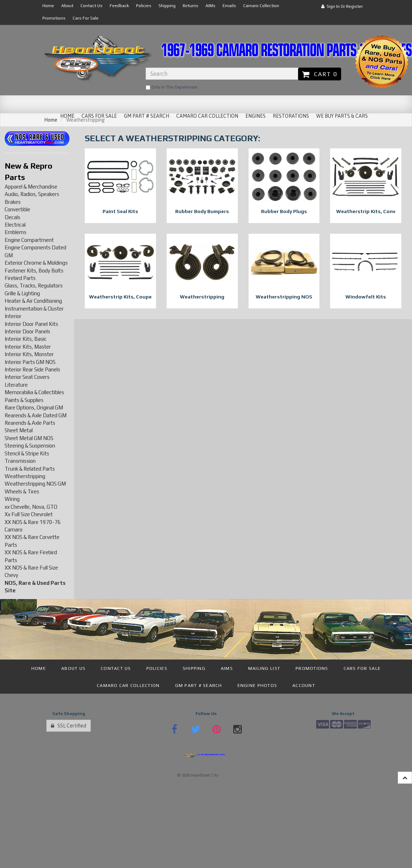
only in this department (172, 88)
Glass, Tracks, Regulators (34, 285)
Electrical (15, 225)
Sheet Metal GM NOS (29, 438)
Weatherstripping (25, 476)
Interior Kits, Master (28, 347)
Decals (12, 217)
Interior (13, 316)
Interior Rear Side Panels (32, 369)
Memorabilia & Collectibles (34, 392)
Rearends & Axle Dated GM (36, 415)
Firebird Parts (20, 278)
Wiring (12, 499)
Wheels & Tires (22, 491)
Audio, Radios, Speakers (32, 194)
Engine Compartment (29, 240)
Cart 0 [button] (320, 74)
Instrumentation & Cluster (34, 309)
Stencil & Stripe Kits (27, 453)
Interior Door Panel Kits (31, 324)
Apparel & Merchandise (31, 187)
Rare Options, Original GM (34, 407)
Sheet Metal (19, 430)
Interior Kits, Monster (29, 354)
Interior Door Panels (27, 331)
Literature (16, 385)
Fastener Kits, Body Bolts (34, 271)
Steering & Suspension (30, 446)
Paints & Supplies (24, 400)
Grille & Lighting (22, 293)
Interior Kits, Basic (26, 339)
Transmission (20, 461)
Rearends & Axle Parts (30, 423)
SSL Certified (69, 726)
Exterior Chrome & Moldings (36, 263)
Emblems (15, 232)
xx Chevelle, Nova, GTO (31, 507)
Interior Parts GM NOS (30, 362)
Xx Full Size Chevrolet (29, 514)
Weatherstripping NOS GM (35, 484)
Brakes (13, 202)
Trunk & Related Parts (30, 469)
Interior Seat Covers (27, 377)
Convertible (17, 209)
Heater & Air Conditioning (33, 301)
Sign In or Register (342, 6)
